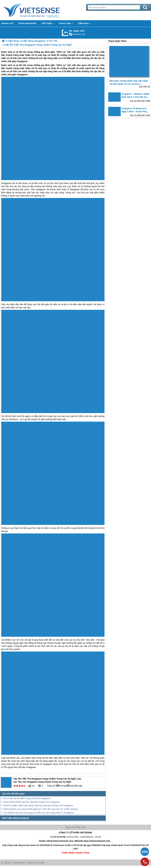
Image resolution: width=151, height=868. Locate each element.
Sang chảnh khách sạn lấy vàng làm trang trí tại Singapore (32, 802)
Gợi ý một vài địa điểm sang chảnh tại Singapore (27, 798)
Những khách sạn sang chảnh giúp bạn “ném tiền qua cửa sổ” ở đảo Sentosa (41, 809)
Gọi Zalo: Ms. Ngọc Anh (65, 33)
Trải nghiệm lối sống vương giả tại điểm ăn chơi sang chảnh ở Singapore (39, 813)
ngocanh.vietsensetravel (70, 34)
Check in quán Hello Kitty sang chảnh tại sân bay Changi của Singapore (38, 805)
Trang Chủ (39, 10)
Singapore (22, 74)
